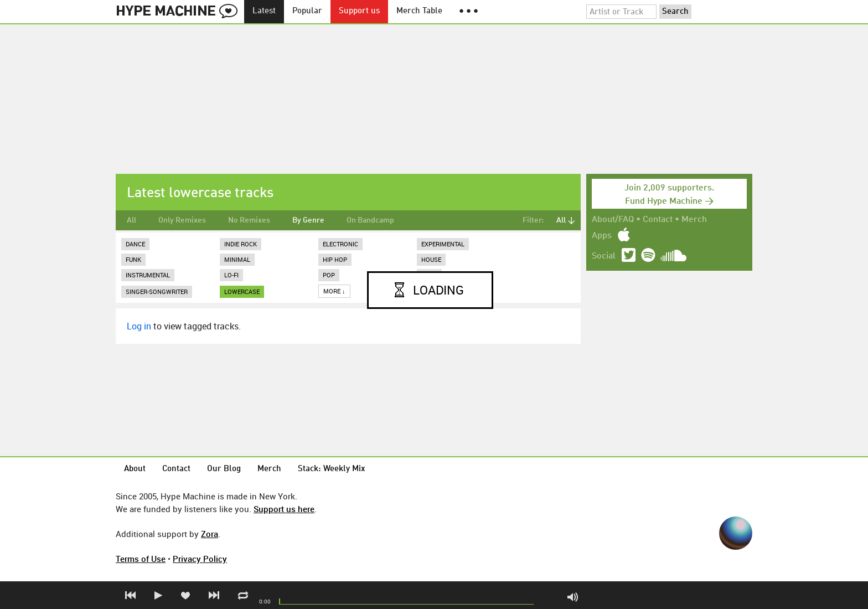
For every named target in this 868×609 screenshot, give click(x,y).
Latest (264, 11)
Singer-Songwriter (157, 291)
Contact (658, 220)
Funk (133, 259)
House (431, 259)
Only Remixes (182, 220)
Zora (210, 534)
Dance (135, 244)
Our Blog (224, 469)
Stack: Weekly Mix (332, 469)
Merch (694, 220)
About (135, 469)
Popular (307, 11)
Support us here (284, 509)
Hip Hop (335, 259)
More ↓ (334, 291)
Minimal (237, 259)
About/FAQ (613, 220)
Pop (329, 275)
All (131, 220)
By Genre (308, 220)
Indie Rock (241, 244)
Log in (139, 326)
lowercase (242, 291)
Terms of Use (141, 559)
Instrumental (148, 275)
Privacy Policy (200, 559)
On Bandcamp (370, 220)
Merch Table (419, 11)
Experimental (443, 244)
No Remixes (249, 220)
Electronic (340, 244)
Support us (359, 11)
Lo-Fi (231, 275)
